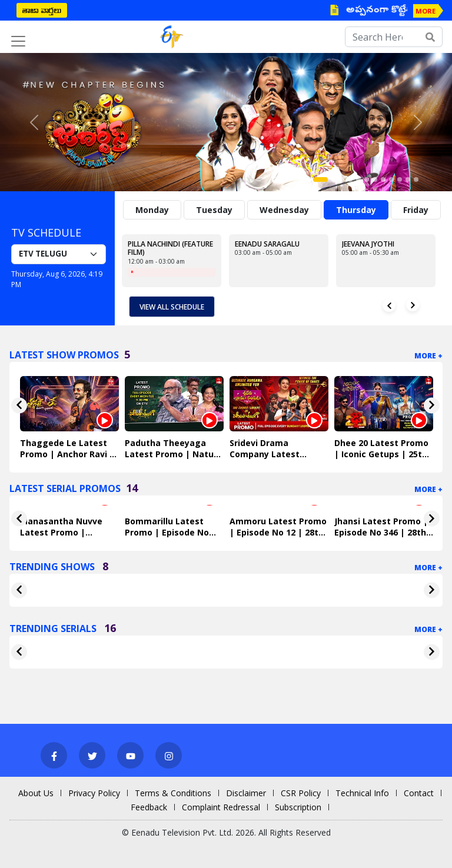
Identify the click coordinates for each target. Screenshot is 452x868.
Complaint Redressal (221, 807)
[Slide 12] (416, 179)
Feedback (149, 807)
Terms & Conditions (173, 793)
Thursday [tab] (356, 210)
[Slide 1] (320, 179)
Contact (419, 793)
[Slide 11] (408, 179)
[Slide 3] (342, 179)
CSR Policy (301, 793)
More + (428, 356)
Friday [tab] (416, 210)
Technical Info (362, 793)
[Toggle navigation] (18, 41)
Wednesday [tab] (284, 210)
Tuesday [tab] (214, 210)
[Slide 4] (350, 179)
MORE (426, 11)
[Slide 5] (358, 179)
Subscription (298, 807)
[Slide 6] (367, 179)
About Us (36, 793)
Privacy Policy (94, 793)
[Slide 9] (391, 179)
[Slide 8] (383, 179)
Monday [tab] (152, 210)
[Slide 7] (375, 179)
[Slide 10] (400, 179)
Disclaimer (246, 793)
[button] (34, 122)
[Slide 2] (334, 179)
